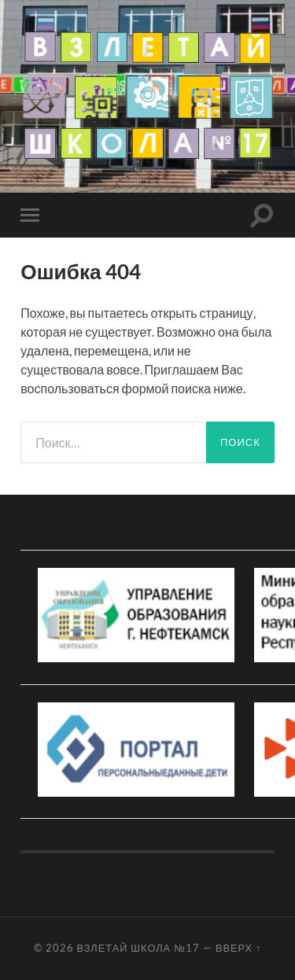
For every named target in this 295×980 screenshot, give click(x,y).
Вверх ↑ (239, 948)
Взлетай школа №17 (138, 948)
